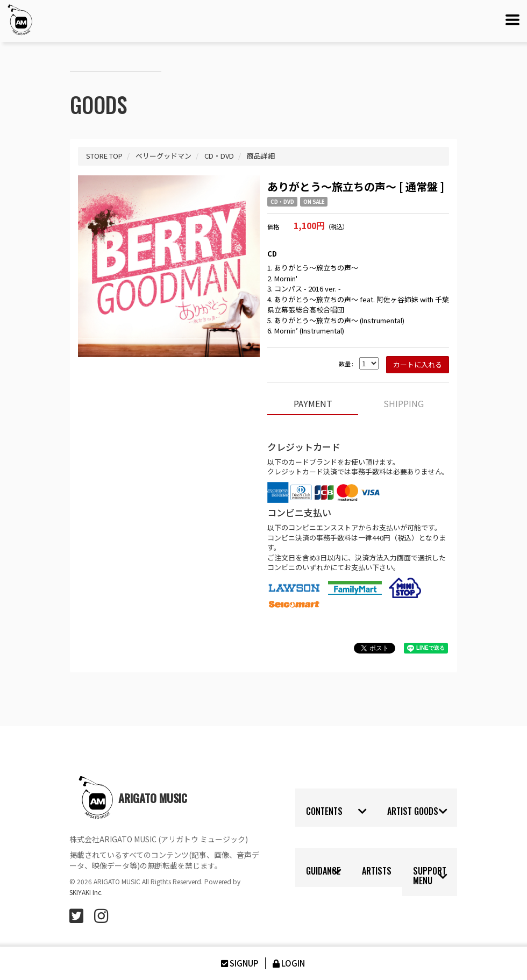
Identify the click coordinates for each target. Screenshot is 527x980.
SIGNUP (239, 963)
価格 (273, 227)
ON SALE (314, 202)
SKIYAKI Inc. (86, 892)
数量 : (346, 364)
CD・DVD (282, 202)
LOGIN (288, 963)
